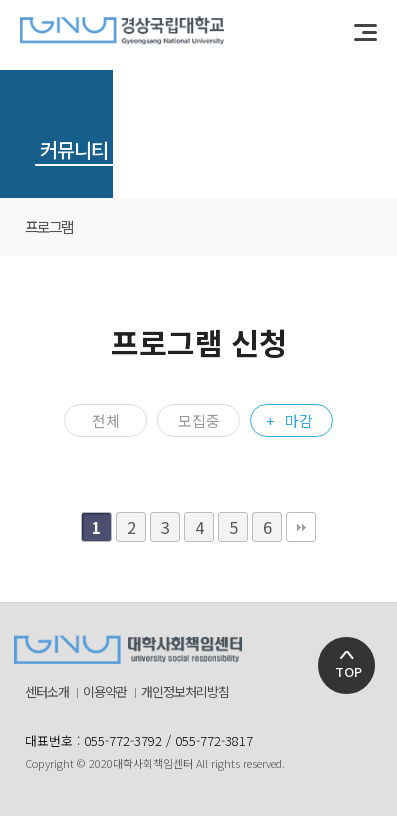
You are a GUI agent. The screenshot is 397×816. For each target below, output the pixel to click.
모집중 (199, 420)
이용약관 (105, 692)
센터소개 (47, 692)
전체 (106, 420)
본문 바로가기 (0, 0)
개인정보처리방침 (185, 692)
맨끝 (301, 527)
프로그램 (49, 226)
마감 (299, 420)
